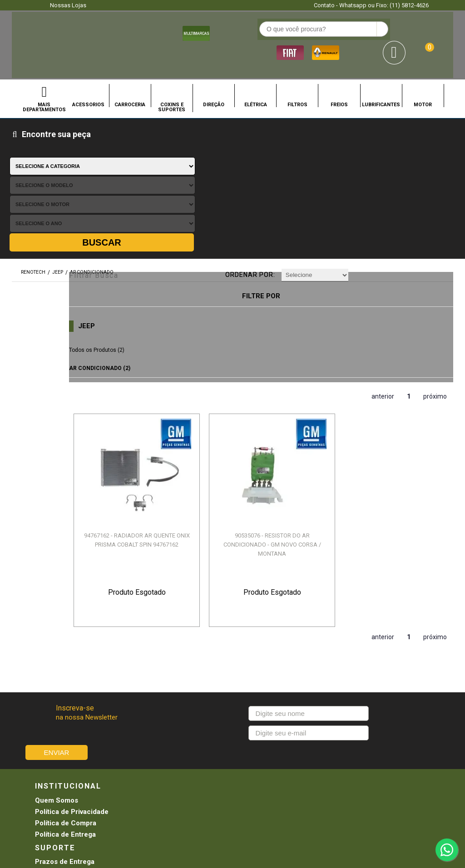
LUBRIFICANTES (381, 77)
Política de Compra (66, 647)
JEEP (58, 137)
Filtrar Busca (129, 137)
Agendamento (255, 624)
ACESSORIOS (88, 77)
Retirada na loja (257, 658)
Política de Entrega (65, 658)
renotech (33, 137)
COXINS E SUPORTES (172, 79)
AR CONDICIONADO (92, 137)
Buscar (426, 107)
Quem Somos (57, 624)
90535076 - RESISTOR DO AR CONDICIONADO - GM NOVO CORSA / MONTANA (238, 356)
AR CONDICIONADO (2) (140, 230)
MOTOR (423, 77)
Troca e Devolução (164, 636)
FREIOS (339, 77)
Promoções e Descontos (272, 647)
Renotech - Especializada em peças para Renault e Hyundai (26, 31)
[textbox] (188, 32)
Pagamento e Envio (164, 647)
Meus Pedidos (255, 636)
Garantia (147, 658)
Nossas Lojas (68, 5)
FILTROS (297, 77)
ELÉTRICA (256, 77)
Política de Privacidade (72, 636)
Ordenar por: (260, 138)
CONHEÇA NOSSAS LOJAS (218, 747)
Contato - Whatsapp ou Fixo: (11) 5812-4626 (371, 5)
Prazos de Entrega (163, 624)
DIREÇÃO (214, 77)
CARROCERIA (130, 77)
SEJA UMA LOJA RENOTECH (287, 747)
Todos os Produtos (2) (137, 212)
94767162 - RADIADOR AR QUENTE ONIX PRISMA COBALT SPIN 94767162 (152, 356)
